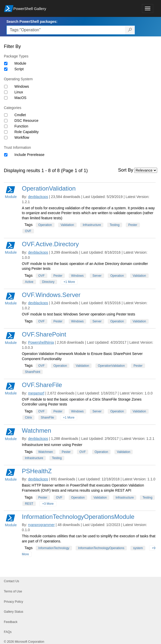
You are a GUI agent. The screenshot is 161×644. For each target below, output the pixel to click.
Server (97, 276)
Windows (22, 86)
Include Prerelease (29, 155)
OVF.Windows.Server (51, 295)
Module (20, 63)
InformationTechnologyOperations (101, 548)
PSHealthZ (37, 471)
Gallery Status (14, 612)
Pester (133, 225)
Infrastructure (92, 225)
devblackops (38, 197)
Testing (115, 225)
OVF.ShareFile (42, 385)
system (138, 548)
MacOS (20, 98)
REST (29, 504)
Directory (48, 282)
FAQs (8, 632)
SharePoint (33, 372)
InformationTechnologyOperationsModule (78, 517)
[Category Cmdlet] (6, 115)
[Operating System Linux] (6, 92)
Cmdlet (20, 115)
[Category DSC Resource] (6, 121)
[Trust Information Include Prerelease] (6, 155)
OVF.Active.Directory (50, 244)
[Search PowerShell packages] (130, 30)
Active (29, 282)
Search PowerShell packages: (32, 22)
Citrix (28, 418)
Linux (19, 92)
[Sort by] (146, 170)
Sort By (126, 170)
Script (19, 69)
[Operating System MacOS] (6, 98)
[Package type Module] (6, 63)
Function (21, 126)
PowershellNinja (41, 342)
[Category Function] (6, 126)
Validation (67, 225)
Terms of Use (13, 591)
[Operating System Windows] (6, 87)
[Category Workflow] (6, 138)
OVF (28, 231)
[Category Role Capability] (6, 132)
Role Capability (26, 132)
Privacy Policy (14, 602)
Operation (45, 225)
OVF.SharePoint (44, 334)
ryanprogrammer (41, 525)
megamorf (36, 393)
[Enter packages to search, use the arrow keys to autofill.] (66, 30)
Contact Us (11, 581)
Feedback (11, 622)
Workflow (22, 137)
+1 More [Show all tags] (69, 282)
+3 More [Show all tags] (48, 504)
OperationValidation (49, 188)
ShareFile (47, 418)
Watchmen (37, 430)
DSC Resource (26, 121)
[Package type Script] (6, 69)
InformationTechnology (54, 548)
